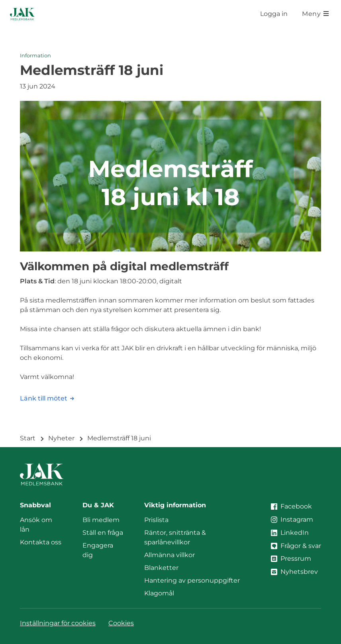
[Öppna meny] (315, 14)
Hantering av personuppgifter (192, 580)
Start (28, 438)
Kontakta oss (41, 542)
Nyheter (61, 438)
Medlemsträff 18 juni (119, 438)
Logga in (274, 14)
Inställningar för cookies (58, 623)
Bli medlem (101, 520)
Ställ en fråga (103, 533)
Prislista (156, 520)
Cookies (121, 623)
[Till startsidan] (22, 14)
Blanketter (161, 568)
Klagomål (159, 593)
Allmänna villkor (170, 555)
